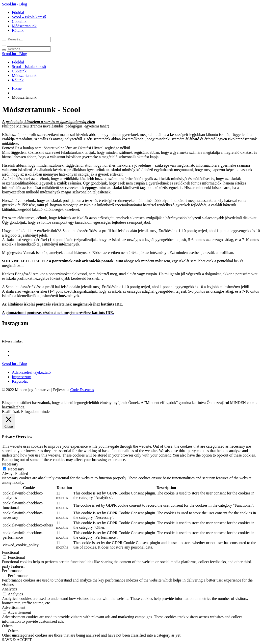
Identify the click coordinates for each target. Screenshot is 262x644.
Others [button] (7, 626)
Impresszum (22, 377)
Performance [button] (12, 571)
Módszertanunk (24, 26)
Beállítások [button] (11, 412)
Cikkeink (19, 21)
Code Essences (82, 390)
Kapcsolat (20, 381)
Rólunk (18, 30)
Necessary (16, 469)
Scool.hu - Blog (14, 4)
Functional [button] (10, 552)
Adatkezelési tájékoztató (31, 372)
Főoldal (18, 13)
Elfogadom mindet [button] (36, 412)
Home (17, 88)
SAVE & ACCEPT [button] (17, 640)
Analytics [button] (10, 589)
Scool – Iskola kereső (29, 17)
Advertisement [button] (14, 607)
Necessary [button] (10, 464)
